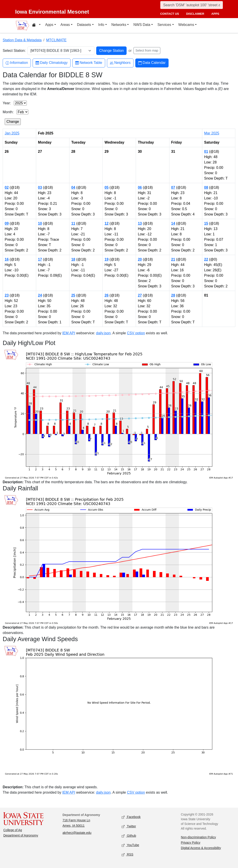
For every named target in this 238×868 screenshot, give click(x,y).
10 (40, 223)
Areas (65, 25)
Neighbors (120, 63)
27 (140, 295)
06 (140, 187)
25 (73, 295)
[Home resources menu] (36, 25)
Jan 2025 (12, 133)
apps (215, 14)
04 (73, 187)
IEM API (69, 333)
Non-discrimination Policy (198, 837)
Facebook (131, 817)
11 (73, 223)
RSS (127, 854)
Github (129, 836)
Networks (119, 25)
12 (106, 223)
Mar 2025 (212, 133)
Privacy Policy (191, 843)
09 (7, 223)
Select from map (147, 50)
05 (106, 187)
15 (206, 223)
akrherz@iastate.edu (77, 833)
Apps (49, 25)
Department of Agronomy (21, 835)
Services (164, 25)
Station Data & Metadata (22, 40)
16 (7, 259)
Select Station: (14, 51)
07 (173, 187)
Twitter (129, 826)
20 (140, 259)
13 (140, 223)
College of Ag (13, 830)
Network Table (89, 63)
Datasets (84, 25)
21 (173, 259)
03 (40, 187)
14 (173, 223)
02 (7, 187)
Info (101, 25)
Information (17, 63)
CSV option (136, 333)
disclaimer (195, 14)
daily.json (103, 333)
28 (173, 295)
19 (106, 259)
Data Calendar (152, 63)
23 (7, 295)
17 (40, 259)
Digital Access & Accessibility (201, 848)
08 (206, 187)
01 (206, 152)
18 (73, 259)
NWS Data (142, 25)
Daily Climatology (52, 63)
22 (206, 259)
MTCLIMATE (56, 40)
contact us (169, 14)
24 (40, 295)
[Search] (192, 5)
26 (106, 295)
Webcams (186, 25)
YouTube (130, 845)
